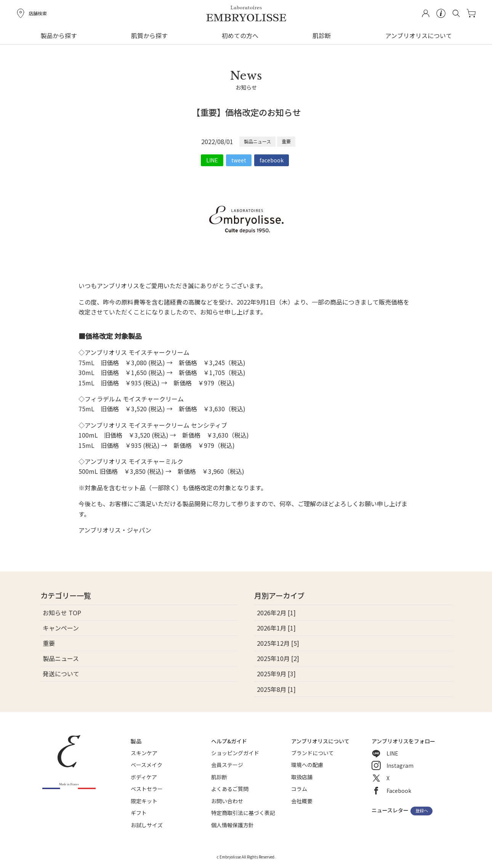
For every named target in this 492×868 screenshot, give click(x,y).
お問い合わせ (227, 801)
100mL (88, 435)
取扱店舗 (302, 777)
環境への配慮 (307, 765)
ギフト (139, 813)
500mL (88, 471)
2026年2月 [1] (276, 613)
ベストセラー (147, 789)
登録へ (422, 811)
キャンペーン (61, 628)
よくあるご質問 (230, 789)
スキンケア (144, 753)
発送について (61, 674)
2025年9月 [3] (276, 674)
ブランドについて (313, 753)
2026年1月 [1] (276, 628)
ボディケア (144, 777)
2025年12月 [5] (278, 643)
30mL (87, 372)
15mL (87, 383)
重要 (286, 141)
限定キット (144, 801)
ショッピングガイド (235, 753)
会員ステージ (227, 765)
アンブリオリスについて (419, 35)
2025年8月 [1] (276, 689)
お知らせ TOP (62, 613)
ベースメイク (147, 765)
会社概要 (302, 801)
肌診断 (322, 35)
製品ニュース (257, 141)
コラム (299, 789)
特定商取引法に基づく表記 (243, 813)
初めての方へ (240, 35)
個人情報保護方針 (232, 825)
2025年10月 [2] (278, 658)
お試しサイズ (147, 825)
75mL (87, 363)
